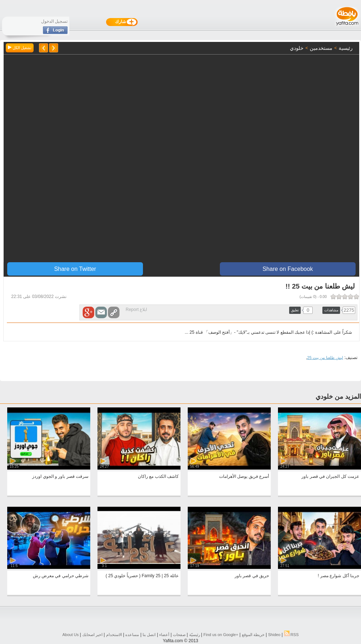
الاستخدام (114, 635)
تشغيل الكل (20, 48)
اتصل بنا (149, 635)
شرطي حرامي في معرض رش (61, 576)
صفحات (179, 635)
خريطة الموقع (253, 635)
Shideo (274, 635)
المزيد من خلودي (338, 397)
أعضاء (164, 635)
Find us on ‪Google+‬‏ (221, 635)
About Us (71, 635)
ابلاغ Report (136, 310)
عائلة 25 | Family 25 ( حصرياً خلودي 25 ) (142, 576)
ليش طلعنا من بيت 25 (325, 358)
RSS (292, 635)
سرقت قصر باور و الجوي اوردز (60, 476)
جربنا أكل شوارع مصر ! (338, 576)
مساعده (132, 635)
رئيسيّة (195, 635)
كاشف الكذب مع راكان (158, 476)
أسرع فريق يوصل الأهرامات (244, 476)
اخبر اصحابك (92, 635)
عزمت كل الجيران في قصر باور (330, 476)
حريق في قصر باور (252, 576)
